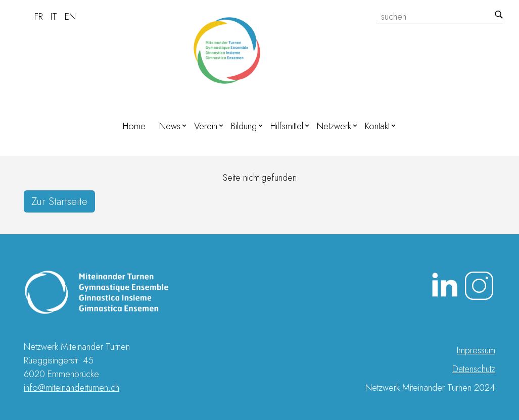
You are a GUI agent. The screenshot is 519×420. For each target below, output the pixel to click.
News (170, 126)
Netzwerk (334, 126)
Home (134, 126)
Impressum (476, 350)
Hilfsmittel (287, 126)
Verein (206, 126)
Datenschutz (474, 369)
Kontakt (377, 126)
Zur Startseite (59, 201)
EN (70, 17)
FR (39, 17)
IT (54, 17)
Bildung (244, 126)
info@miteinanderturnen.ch (72, 388)
